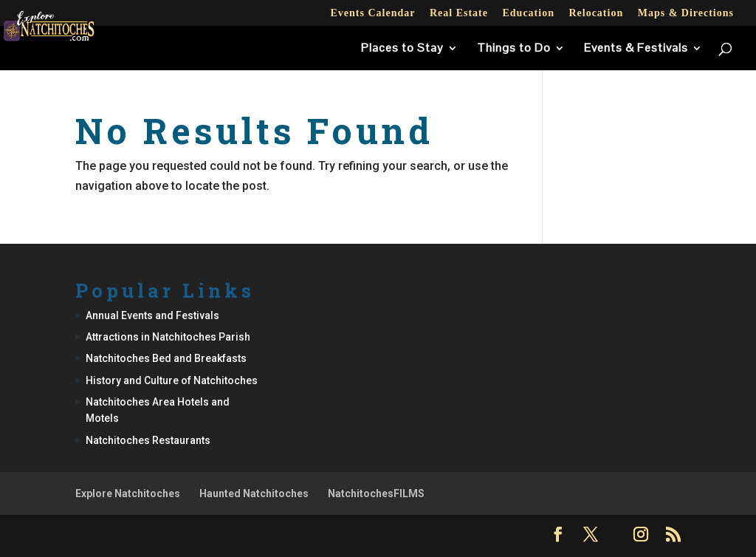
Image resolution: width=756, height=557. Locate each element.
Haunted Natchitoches (254, 493)
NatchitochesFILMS (376, 493)
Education (528, 13)
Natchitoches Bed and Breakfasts (166, 358)
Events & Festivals (636, 49)
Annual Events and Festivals (152, 315)
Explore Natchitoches (128, 493)
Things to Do (514, 49)
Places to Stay (402, 49)
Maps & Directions (686, 13)
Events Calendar (372, 13)
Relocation (596, 13)
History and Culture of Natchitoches (172, 380)
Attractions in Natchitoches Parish (168, 337)
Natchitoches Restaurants (148, 440)
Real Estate (459, 13)
